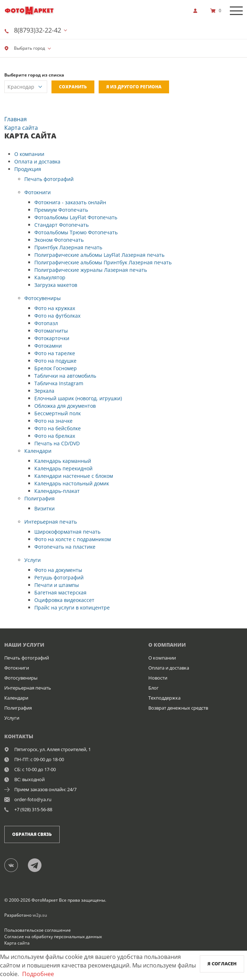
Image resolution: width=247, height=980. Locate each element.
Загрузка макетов (56, 285)
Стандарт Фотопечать (61, 225)
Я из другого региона (134, 87)
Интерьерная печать (51, 522)
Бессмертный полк (58, 413)
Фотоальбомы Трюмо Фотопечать (76, 232)
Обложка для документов (65, 406)
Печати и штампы (57, 585)
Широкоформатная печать (67, 532)
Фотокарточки (52, 338)
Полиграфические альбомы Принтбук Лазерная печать (103, 262)
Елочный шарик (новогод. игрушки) (78, 398)
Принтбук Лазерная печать (68, 247)
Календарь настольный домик (72, 483)
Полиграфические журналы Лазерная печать (91, 270)
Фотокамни (48, 346)
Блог (154, 688)
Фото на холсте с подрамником (73, 539)
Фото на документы (58, 570)
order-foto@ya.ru (33, 799)
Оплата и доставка (37, 161)
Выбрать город (25, 48)
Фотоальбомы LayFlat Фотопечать (76, 217)
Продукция (28, 169)
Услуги (33, 560)
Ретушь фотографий (59, 577)
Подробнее (38, 974)
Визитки (45, 508)
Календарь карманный (63, 461)
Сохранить (73, 87)
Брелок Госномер (56, 368)
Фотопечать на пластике (65, 547)
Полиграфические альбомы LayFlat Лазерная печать (99, 255)
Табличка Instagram (59, 383)
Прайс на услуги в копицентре (72, 607)
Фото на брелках (55, 436)
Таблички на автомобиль (65, 376)
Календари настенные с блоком (74, 476)
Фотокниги (38, 192)
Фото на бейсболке (58, 428)
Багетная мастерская (60, 592)
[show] (197, 11)
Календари (38, 451)
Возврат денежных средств (178, 708)
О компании (29, 154)
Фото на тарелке (55, 353)
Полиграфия (39, 498)
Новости (158, 678)
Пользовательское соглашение (38, 930)
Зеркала (44, 391)
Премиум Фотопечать (61, 210)
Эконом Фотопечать (59, 240)
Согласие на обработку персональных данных (53, 937)
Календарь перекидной (63, 468)
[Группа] (15, 865)
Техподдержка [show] (164, 698)
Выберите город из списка (34, 75)
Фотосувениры (43, 298)
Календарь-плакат (57, 491)
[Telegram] (39, 865)
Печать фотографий (49, 179)
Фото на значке (53, 421)
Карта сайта (17, 943)
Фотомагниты (51, 331)
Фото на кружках (55, 308)
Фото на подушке (55, 361)
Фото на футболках (57, 316)
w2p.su (40, 915)
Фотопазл (46, 323)
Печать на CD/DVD (57, 443)
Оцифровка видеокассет (64, 600)
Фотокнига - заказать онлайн (70, 202)
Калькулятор (50, 277)
